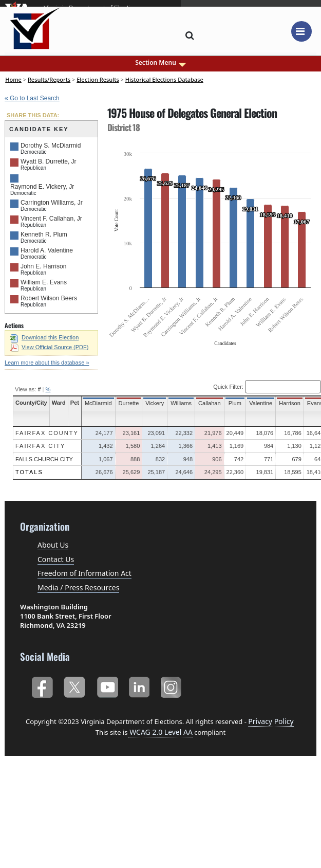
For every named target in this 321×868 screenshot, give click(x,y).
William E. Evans (44, 282)
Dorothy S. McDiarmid (51, 146)
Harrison (290, 403)
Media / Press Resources (78, 587)
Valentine (261, 403)
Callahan (209, 403)
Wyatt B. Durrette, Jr (49, 161)
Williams (181, 403)
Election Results (98, 79)
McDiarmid (98, 403)
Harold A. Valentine (47, 250)
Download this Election (44, 337)
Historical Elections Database (164, 79)
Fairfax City (40, 446)
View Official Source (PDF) (49, 347)
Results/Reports (49, 79)
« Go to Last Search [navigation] (32, 98)
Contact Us (56, 559)
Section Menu (160, 63)
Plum (235, 403)
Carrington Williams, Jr (52, 203)
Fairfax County (47, 433)
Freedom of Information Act (84, 573)
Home (13, 79)
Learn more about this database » (47, 363)
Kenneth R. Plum (44, 234)
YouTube (107, 685)
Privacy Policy (271, 721)
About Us (53, 545)
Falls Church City (44, 459)
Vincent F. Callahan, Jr (51, 219)
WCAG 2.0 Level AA (160, 732)
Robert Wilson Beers (49, 298)
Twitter (74, 685)
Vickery (155, 403)
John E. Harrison (43, 266)
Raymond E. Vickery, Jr (42, 187)
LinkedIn (139, 685)
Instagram (172, 685)
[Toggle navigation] (301, 31)
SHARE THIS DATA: (33, 115)
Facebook (42, 685)
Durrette (129, 403)
